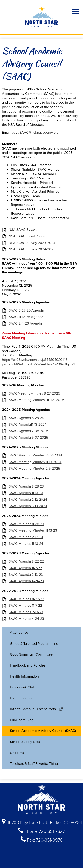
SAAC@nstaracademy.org (39, 133)
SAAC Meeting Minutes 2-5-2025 (34, 469)
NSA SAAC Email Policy (27, 236)
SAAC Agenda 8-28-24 (26, 418)
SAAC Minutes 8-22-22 (26, 599)
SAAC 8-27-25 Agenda (26, 311)
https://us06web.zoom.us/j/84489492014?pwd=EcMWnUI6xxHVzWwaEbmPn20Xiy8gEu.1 (38, 362)
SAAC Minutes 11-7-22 (25, 606)
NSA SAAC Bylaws (23, 230)
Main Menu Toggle (75, 11)
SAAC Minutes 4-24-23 (26, 619)
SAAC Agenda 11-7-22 (25, 568)
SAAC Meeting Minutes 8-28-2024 (35, 455)
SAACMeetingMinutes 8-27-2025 (34, 394)
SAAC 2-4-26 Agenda (25, 324)
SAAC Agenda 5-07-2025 (28, 438)
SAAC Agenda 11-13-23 (26, 493)
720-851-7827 (52, 831)
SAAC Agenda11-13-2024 (28, 425)
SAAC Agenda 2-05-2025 (28, 431)
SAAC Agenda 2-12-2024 (28, 500)
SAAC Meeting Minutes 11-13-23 (33, 531)
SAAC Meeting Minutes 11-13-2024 (35, 462)
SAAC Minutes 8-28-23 (26, 524)
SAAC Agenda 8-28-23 (26, 487)
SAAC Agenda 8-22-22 (26, 562)
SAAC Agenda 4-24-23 (26, 581)
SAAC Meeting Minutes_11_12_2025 (36, 400)
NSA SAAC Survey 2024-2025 (32, 249)
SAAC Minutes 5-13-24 (26, 544)
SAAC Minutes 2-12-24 (26, 537)
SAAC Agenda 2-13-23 (26, 575)
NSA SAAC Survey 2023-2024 (32, 243)
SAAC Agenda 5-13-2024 (28, 506)
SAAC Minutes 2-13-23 (26, 612)
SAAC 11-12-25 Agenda (26, 317)
